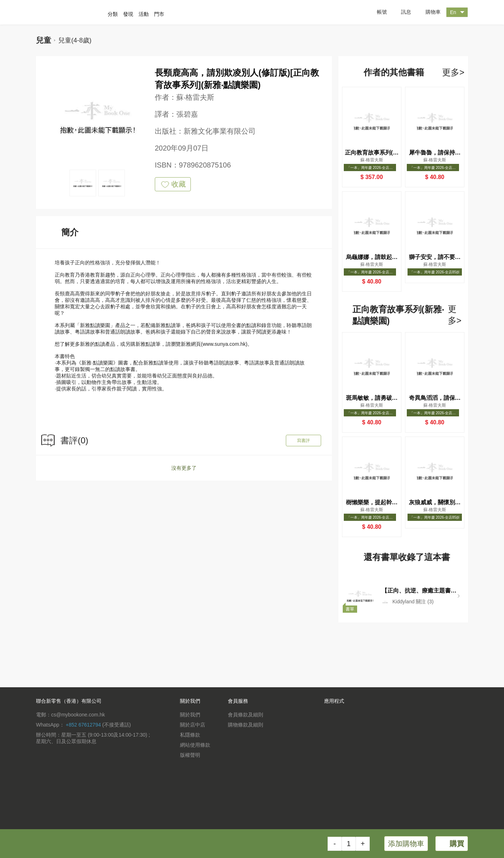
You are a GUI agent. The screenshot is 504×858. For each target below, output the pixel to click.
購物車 (428, 12)
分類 (113, 14)
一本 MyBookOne (75, 12)
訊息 (401, 12)
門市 (159, 14)
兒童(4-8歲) (75, 40)
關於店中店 (193, 725)
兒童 (44, 40)
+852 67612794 (83, 725)
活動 (144, 14)
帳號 (377, 12)
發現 (128, 14)
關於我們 (190, 715)
